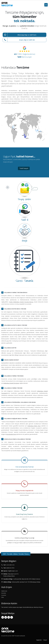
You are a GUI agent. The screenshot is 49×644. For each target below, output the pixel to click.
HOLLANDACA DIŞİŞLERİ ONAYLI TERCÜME (16, 419)
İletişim (45, 640)
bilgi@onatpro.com (13, 571)
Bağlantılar (39, 640)
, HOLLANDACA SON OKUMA (20, 402)
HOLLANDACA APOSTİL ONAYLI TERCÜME (16, 325)
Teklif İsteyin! (24, 168)
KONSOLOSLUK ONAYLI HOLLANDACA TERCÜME (17, 439)
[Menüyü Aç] (46, 5)
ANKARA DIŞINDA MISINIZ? (12, 360)
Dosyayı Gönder (24, 199)
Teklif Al (24, 220)
